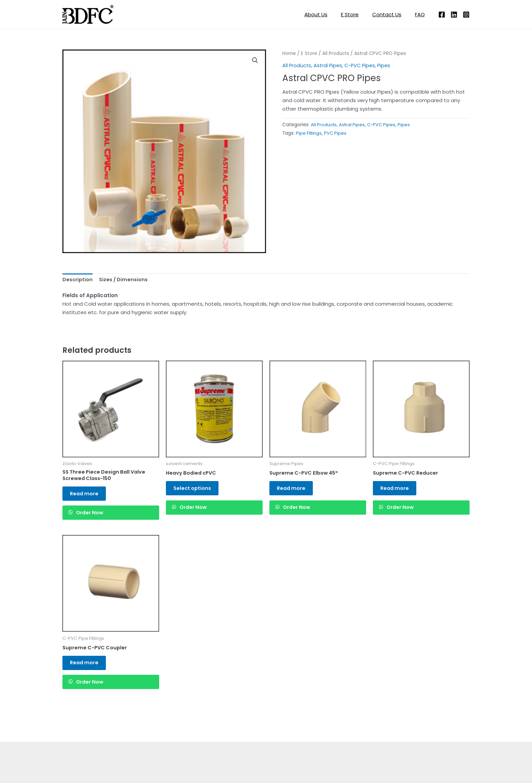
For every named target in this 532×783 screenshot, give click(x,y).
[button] (255, 61)
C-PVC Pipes (362, 65)
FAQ (422, 14)
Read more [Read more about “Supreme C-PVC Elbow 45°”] (294, 490)
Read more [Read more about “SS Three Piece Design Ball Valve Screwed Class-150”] (88, 496)
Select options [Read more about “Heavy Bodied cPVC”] (196, 490)
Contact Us (392, 14)
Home (289, 53)
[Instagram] (466, 15)
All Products (336, 53)
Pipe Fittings (310, 133)
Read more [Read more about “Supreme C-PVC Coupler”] (88, 671)
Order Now (94, 518)
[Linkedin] (454, 15)
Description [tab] (78, 280)
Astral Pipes (329, 65)
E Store (358, 14)
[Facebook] (442, 15)
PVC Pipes (338, 133)
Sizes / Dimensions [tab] (125, 280)
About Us (328, 14)
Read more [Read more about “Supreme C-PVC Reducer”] (398, 490)
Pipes (387, 65)
